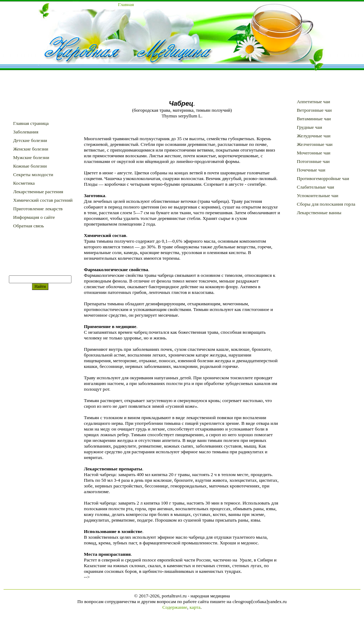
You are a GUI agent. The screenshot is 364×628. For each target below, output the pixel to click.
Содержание (175, 607)
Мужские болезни (31, 157)
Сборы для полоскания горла (326, 204)
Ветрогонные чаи (314, 110)
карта (195, 607)
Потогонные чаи (313, 161)
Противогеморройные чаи (323, 178)
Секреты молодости (33, 175)
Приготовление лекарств (38, 209)
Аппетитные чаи (314, 102)
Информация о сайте (34, 217)
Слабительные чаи (315, 187)
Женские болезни (31, 149)
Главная (126, 4)
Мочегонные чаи (314, 153)
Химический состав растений (43, 200)
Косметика (24, 183)
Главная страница (31, 123)
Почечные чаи (311, 170)
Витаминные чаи (314, 119)
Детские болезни (30, 140)
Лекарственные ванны (319, 213)
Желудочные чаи (314, 136)
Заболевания (26, 132)
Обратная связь (28, 226)
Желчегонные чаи (315, 144)
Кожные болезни (30, 166)
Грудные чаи (309, 127)
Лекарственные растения (38, 192)
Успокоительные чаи (318, 196)
